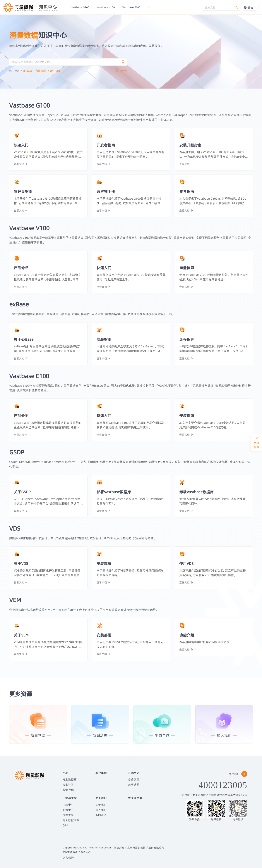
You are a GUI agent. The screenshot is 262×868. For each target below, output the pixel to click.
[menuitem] (80, 7)
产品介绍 (21, 268)
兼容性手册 (106, 191)
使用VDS (186, 564)
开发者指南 (106, 145)
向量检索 (42, 71)
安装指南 (104, 339)
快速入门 (21, 145)
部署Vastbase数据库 (114, 492)
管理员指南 (23, 191)
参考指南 (187, 191)
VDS (59, 71)
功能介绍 (187, 635)
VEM (52, 71)
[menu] (134, 7)
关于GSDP (22, 492)
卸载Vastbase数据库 (196, 492)
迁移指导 (187, 339)
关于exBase (24, 339)
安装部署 (104, 564)
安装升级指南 (190, 145)
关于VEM (21, 635)
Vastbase (28, 71)
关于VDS (21, 564)
